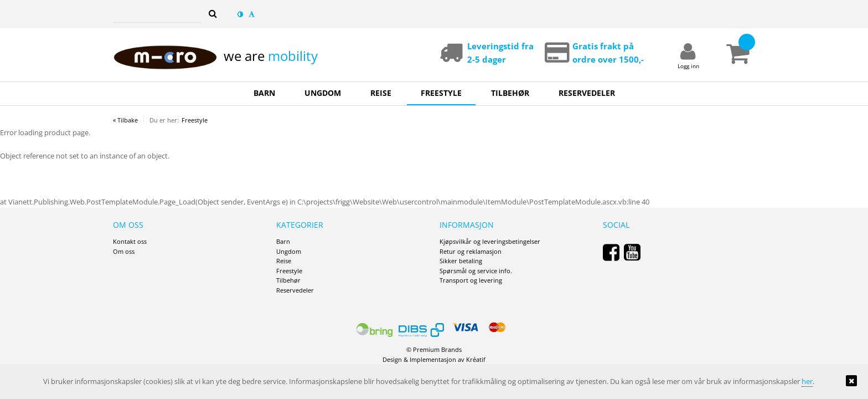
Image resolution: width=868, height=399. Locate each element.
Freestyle (195, 120)
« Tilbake (125, 120)
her (807, 381)
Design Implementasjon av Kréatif (434, 359)
